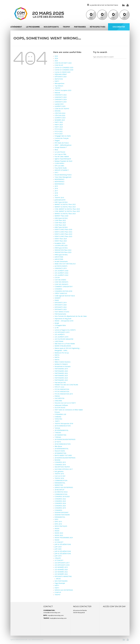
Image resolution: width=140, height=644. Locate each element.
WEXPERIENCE (59, 179)
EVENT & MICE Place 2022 (63, 232)
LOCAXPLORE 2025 (61, 245)
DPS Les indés (59, 166)
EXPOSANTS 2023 (61, 309)
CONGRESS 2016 (60, 465)
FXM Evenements (60, 314)
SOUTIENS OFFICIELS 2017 (64, 469)
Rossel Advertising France (63, 175)
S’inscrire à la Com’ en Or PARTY (65, 403)
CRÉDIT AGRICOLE (61, 293)
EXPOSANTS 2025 (61, 77)
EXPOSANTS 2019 (61, 303)
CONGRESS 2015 (60, 462)
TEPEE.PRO (58, 419)
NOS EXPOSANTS (51, 27)
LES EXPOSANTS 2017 (62, 563)
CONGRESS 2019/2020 (62, 496)
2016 (56, 188)
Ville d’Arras (58, 446)
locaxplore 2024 (60, 243)
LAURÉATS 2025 (60, 106)
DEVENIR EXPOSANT (62, 512)
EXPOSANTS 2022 (61, 307)
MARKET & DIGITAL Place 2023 (65, 207)
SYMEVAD (58, 417)
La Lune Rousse (60, 152)
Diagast (57, 140)
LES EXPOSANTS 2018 (62, 565)
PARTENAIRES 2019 (61, 369)
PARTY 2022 (59, 122)
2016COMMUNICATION (63, 444)
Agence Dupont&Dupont (63, 159)
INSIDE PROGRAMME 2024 (64, 538)
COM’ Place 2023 (60, 223)
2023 (56, 56)
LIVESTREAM (59, 341)
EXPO (56, 519)
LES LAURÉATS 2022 (61, 273)
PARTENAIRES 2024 (61, 378)
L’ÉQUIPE (58, 558)
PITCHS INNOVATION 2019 (64, 394)
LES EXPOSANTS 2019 (62, 332)
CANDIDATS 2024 (61, 99)
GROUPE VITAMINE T (62, 170)
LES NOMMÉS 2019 (61, 567)
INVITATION (59, 79)
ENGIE (57, 300)
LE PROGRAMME (33, 27)
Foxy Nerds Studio (61, 168)
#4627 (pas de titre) (61, 227)
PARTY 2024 (59, 127)
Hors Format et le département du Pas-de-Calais (71, 316)
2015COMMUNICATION (63, 426)
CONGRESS (58, 289)
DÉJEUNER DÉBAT (61, 74)
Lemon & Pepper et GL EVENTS (65, 330)
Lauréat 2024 (59, 104)
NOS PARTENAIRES (61, 581)
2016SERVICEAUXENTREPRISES (65, 458)
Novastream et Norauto (63, 366)
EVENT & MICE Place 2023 (63, 234)
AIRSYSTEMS (59, 257)
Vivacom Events (60, 451)
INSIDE (57, 528)
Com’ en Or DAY (60, 476)
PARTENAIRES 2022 (61, 373)
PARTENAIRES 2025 (61, 380)
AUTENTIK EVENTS (61, 266)
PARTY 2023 (59, 125)
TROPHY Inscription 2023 (63, 90)
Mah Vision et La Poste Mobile (65, 344)
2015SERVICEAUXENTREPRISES (65, 439)
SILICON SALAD (60, 408)
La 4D (57, 328)
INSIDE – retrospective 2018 (64, 321)
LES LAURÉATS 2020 (61, 271)
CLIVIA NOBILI (59, 163)
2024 (56, 58)
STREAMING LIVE (60, 414)
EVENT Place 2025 (61, 241)
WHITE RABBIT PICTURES (63, 455)
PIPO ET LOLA (59, 387)
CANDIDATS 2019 (61, 268)
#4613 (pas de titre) (61, 202)
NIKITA (57, 355)
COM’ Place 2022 (60, 220)
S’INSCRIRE (58, 401)
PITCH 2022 (59, 129)
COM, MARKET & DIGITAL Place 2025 (67, 211)
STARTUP (58, 592)
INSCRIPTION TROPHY (62, 467)
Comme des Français (62, 138)
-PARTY (57, 421)
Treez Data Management (63, 177)
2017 (56, 191)
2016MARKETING (60, 453)
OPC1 (56, 172)
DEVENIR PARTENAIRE (62, 515)
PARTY (57, 81)
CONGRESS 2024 (60, 503)
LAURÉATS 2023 (60, 118)
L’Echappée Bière (60, 325)
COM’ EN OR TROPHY (62, 109)
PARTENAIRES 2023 (61, 376)
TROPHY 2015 (59, 474)
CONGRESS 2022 (60, 499)
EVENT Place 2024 (61, 239)
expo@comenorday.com (56, 615)
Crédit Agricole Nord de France (65, 296)
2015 (56, 186)
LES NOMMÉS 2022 (61, 572)
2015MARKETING (60, 435)
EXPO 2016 (58, 524)
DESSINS (58, 111)
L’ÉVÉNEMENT (16, 27)
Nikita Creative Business (63, 362)
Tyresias (57, 428)
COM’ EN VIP (59, 65)
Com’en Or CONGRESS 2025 (64, 68)
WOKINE (57, 460)
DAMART (58, 298)
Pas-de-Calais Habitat (62, 156)
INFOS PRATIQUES (61, 526)
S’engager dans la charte (63, 136)
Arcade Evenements (61, 261)
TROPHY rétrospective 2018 (64, 424)
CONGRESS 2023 (60, 501)
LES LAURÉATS (60, 334)
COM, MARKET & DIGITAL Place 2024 (67, 209)
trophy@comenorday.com (58, 618)
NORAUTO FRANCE (61, 364)
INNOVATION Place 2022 (63, 250)
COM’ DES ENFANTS (61, 282)
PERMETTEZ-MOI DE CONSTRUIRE (66, 385)
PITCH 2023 (59, 134)
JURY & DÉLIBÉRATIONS (63, 544)
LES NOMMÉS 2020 (61, 570)
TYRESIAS (58, 433)
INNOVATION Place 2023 (63, 252)
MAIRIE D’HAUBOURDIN (63, 346)
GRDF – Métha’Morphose (63, 145)
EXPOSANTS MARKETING (63, 576)
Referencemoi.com (37, 640)
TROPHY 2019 (59, 198)
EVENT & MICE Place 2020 (63, 229)
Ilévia (56, 150)
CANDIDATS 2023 (61, 97)
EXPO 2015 (58, 522)
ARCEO (58, 579)
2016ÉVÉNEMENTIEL (62, 449)
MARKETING (59, 485)
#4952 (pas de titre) (61, 255)
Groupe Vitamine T (61, 147)
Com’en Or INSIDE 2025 (62, 72)
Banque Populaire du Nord (63, 161)
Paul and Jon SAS (60, 382)
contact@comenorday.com (52, 613)
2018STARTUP (59, 490)
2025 (56, 61)
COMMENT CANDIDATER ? (64, 287)
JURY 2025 (58, 549)
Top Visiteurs (59, 86)
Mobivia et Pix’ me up (62, 353)
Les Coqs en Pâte (60, 154)
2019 (56, 195)
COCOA (57, 277)
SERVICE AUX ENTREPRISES (64, 487)
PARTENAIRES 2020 (61, 371)
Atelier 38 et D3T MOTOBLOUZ (65, 264)
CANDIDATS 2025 (61, 102)
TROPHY (66, 27)
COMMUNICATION (61, 480)
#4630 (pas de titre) (61, 248)
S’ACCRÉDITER (59, 398)
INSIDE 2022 (59, 535)
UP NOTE (58, 442)
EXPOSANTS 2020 (61, 305)
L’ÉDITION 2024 (60, 113)
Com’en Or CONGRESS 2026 (64, 70)
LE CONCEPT (59, 542)
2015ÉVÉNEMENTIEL (62, 430)
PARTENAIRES (80, 27)
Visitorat (57, 93)
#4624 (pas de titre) (61, 218)
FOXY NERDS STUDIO (62, 312)
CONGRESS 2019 (60, 508)
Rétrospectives (98, 27)
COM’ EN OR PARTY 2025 (63, 63)
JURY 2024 (58, 547)
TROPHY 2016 (59, 478)
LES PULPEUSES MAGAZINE (64, 339)
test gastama (59, 471)
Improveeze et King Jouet (63, 319)
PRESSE (57, 396)
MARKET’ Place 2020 (61, 216)
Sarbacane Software (61, 405)
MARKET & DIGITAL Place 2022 (65, 204)
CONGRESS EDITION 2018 (63, 291)
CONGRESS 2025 (60, 506)
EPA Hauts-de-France (62, 143)
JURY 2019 (58, 556)
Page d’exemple (60, 583)
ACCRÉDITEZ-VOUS (61, 492)
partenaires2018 (60, 200)
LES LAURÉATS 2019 (61, 337)
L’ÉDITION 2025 (60, 115)
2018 (56, 193)
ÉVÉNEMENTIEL (60, 483)
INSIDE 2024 (59, 533)
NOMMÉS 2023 (60, 120)
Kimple (57, 323)
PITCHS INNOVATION (62, 389)
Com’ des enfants (60, 280)
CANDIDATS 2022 (61, 95)
